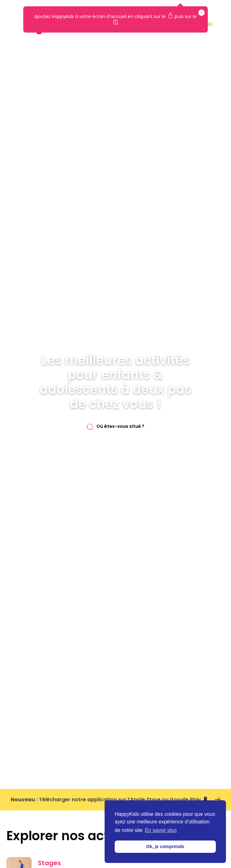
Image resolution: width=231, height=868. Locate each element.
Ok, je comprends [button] (165, 846)
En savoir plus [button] (161, 830)
